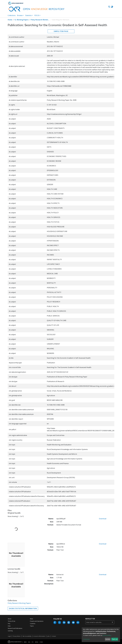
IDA (29, 642)
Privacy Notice (17, 636)
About (10, 619)
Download (103, 519)
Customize (86, 639)
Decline (108, 639)
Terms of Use (12, 621)
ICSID (41, 642)
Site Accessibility (27, 636)
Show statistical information (23, 608)
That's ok (115, 639)
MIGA (37, 642)
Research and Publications (15, 628)
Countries (33, 624)
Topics (32, 626)
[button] (112, 7)
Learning (10, 631)
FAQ (9, 624)
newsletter (90, 619)
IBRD (25, 642)
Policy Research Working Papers (40, 20)
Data (9, 626)
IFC (33, 642)
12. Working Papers (21, 20)
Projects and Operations (37, 621)
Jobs (48, 636)
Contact (54, 636)
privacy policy (107, 635)
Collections (12, 15)
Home (10, 20)
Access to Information (39, 636)
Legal (9, 636)
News (31, 619)
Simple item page (61, 31)
